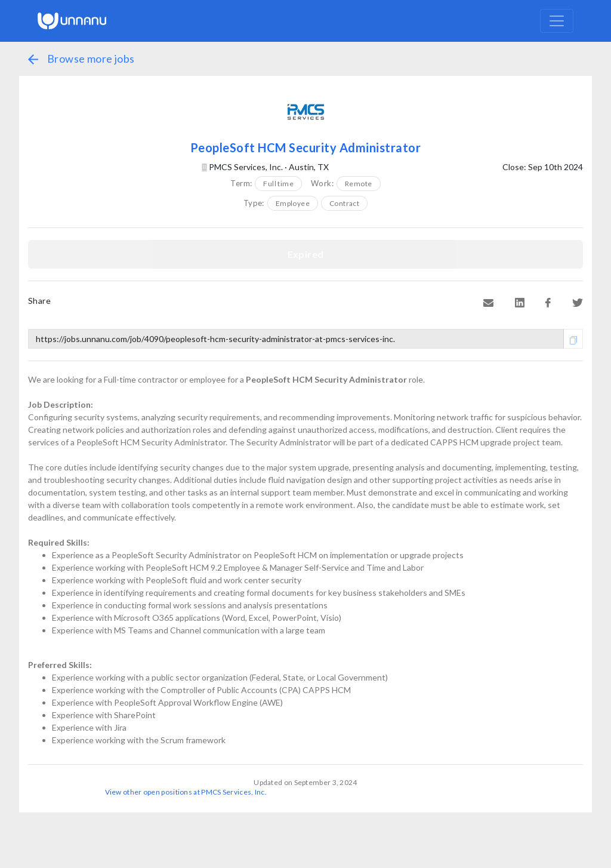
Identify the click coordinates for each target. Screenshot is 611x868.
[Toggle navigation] (557, 21)
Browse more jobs (81, 59)
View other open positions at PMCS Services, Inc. (186, 792)
